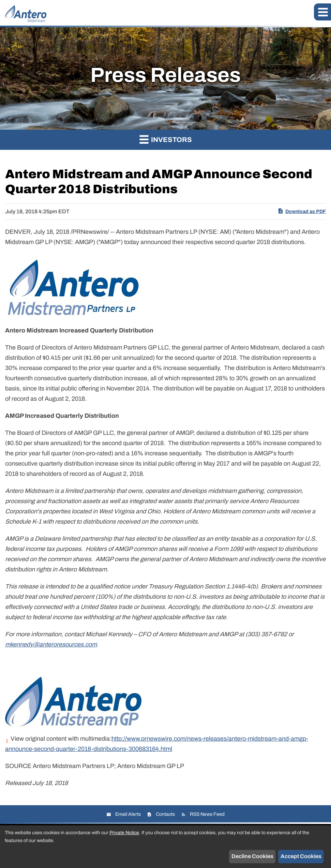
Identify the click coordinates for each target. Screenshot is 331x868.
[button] (322, 12)
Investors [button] (166, 139)
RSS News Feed (207, 814)
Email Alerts (128, 814)
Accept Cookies (301, 856)
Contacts (165, 814)
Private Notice (124, 833)
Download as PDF (302, 211)
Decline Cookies (252, 856)
